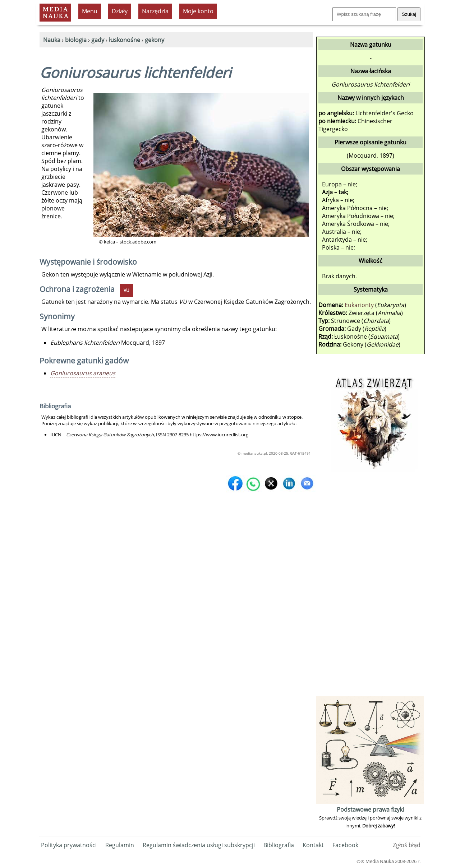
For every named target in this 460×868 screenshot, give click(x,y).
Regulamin (120, 845)
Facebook (345, 845)
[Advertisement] (370, 586)
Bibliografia (279, 845)
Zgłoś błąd (407, 845)
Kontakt (313, 845)
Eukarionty (359, 305)
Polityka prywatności (69, 845)
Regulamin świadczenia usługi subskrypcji (199, 845)
